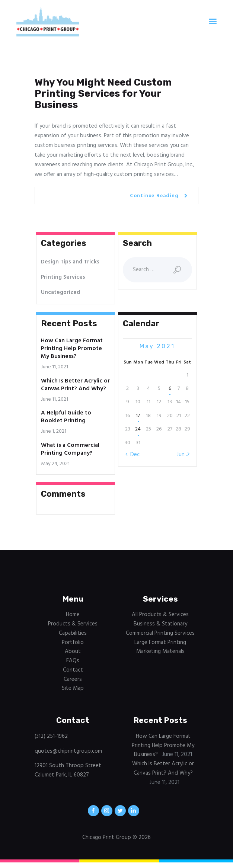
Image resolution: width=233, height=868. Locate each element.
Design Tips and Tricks (70, 262)
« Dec (133, 455)
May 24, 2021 (55, 464)
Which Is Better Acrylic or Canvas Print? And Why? (75, 385)
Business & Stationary (160, 624)
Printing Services (63, 277)
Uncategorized (60, 292)
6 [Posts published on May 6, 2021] (170, 389)
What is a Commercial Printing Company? (70, 449)
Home (73, 615)
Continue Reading (154, 196)
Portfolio (73, 643)
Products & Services (73, 624)
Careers (73, 679)
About (73, 651)
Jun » (183, 455)
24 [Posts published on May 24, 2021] (138, 429)
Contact (73, 670)
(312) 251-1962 (51, 736)
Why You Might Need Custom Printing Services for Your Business (103, 94)
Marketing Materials (160, 651)
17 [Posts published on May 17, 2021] (138, 416)
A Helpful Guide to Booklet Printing (66, 417)
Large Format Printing (160, 643)
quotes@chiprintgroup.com (68, 751)
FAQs (73, 661)
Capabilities (73, 633)
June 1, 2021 (54, 431)
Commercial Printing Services (160, 633)
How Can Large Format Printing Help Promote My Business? (72, 349)
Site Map (73, 688)
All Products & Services (160, 615)
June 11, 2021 (55, 367)
